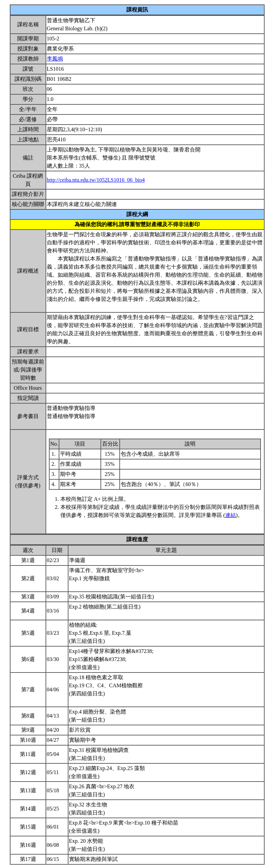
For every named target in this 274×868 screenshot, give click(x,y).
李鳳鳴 (55, 59)
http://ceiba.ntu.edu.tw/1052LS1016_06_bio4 (96, 180)
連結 (231, 515)
